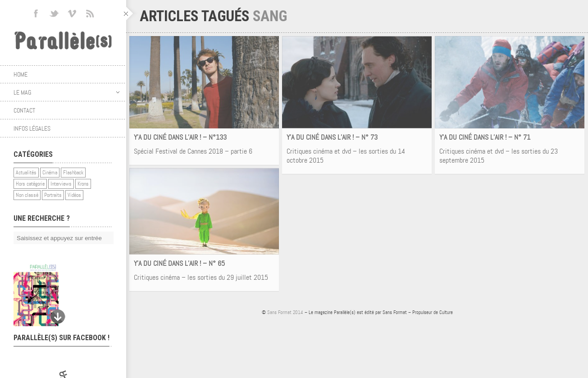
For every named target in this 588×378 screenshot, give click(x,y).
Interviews (61, 184)
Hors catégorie (30, 184)
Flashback (73, 173)
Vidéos (74, 195)
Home (21, 74)
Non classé (27, 195)
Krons (83, 184)
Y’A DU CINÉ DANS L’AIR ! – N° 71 (485, 137)
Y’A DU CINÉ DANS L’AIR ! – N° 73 (332, 137)
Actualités (26, 173)
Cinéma (50, 173)
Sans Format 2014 (285, 312)
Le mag (66, 92)
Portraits (53, 195)
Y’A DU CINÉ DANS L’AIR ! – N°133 (180, 137)
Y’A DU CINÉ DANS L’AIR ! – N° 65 (179, 263)
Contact (24, 110)
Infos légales (32, 128)
